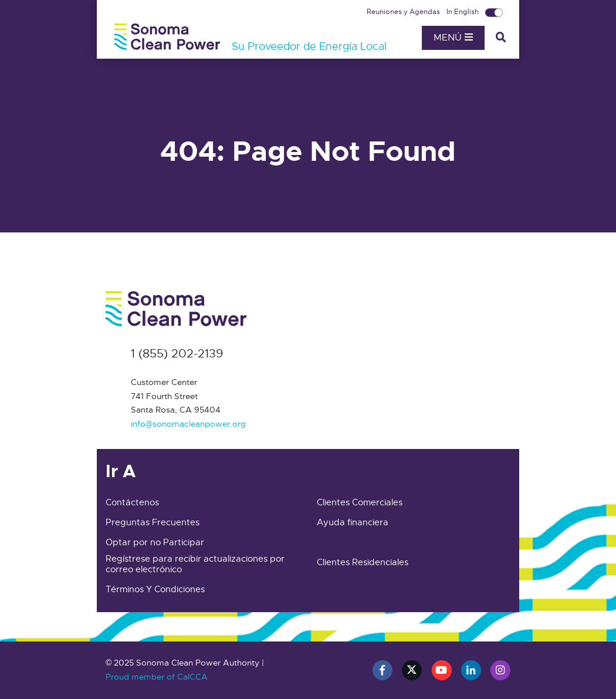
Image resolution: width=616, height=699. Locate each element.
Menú (453, 38)
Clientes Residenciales (363, 562)
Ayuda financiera (353, 522)
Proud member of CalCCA (157, 677)
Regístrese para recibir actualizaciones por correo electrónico (195, 564)
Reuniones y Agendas (404, 12)
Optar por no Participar (155, 542)
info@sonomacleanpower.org (188, 424)
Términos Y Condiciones (155, 589)
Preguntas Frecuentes (153, 522)
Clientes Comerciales (360, 502)
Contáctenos (132, 502)
